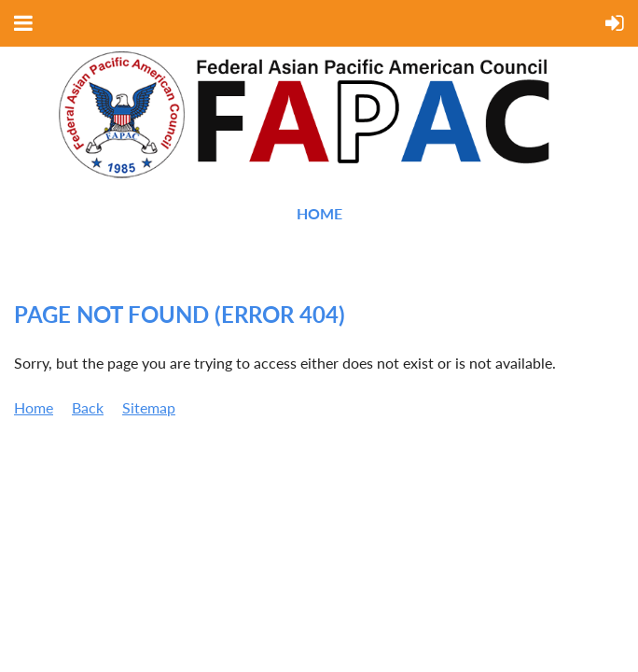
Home (319, 213)
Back (88, 407)
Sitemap (149, 407)
